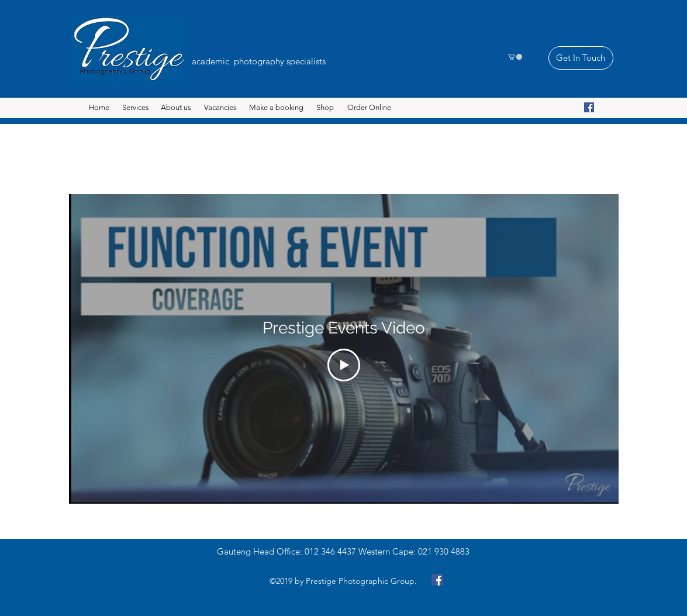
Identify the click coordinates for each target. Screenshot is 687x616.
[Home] (99, 108)
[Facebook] (589, 107)
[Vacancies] (220, 108)
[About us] (176, 108)
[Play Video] (344, 366)
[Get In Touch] (581, 58)
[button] (515, 57)
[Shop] (325, 108)
